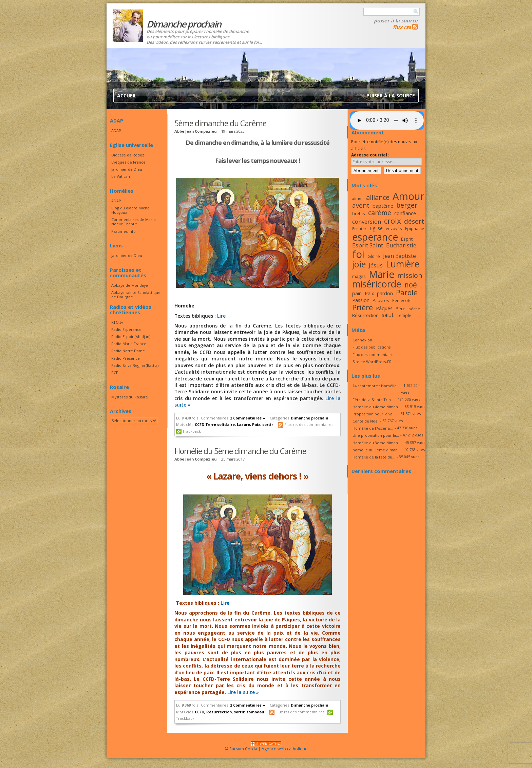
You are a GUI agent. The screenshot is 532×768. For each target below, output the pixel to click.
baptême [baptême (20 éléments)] (383, 206)
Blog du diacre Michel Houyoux (131, 210)
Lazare (243, 424)
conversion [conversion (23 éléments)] (367, 221)
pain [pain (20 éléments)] (357, 293)
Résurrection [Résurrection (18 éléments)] (365, 315)
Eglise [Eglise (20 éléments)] (376, 228)
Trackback (192, 431)
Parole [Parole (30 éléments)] (407, 293)
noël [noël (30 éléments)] (412, 285)
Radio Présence (126, 358)
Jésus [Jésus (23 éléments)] (376, 265)
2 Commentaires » (248, 418)
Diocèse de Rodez (128, 155)
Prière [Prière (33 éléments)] (363, 307)
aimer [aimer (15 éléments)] (358, 199)
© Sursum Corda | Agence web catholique (266, 747)
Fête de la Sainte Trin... (373, 400)
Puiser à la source (396, 20)
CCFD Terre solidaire (215, 424)
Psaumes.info (123, 231)
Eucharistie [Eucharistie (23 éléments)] (401, 245)
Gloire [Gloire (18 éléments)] (374, 256)
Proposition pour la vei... (375, 414)
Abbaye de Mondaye (130, 285)
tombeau (255, 712)
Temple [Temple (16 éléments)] (404, 315)
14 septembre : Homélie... (376, 386)
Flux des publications (372, 347)
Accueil (127, 96)
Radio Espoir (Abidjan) (131, 336)
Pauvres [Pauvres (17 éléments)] (381, 300)
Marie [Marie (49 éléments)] (382, 274)
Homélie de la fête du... (374, 457)
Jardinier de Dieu (127, 169)
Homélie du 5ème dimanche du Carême (240, 451)
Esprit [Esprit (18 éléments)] (407, 239)
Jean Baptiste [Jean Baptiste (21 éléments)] (400, 256)
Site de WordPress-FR (372, 362)
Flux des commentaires (374, 354)
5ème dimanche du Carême (220, 123)
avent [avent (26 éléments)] (361, 205)
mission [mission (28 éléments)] (410, 275)
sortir (268, 424)
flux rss (402, 27)
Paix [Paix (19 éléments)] (369, 293)
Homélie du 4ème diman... (377, 407)
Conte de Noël (366, 421)
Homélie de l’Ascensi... (373, 428)
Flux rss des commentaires (309, 424)
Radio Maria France (129, 344)
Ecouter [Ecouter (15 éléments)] (359, 229)
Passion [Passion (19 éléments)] (361, 300)
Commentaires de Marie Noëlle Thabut (134, 222)
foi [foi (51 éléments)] (358, 254)
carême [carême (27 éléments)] (380, 213)
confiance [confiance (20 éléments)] (405, 213)
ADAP (116, 130)
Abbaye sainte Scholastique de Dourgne (136, 295)
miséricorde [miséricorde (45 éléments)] (377, 284)
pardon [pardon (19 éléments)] (385, 293)
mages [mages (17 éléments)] (359, 276)
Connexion (362, 340)
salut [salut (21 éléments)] (388, 315)
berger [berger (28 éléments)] (407, 205)
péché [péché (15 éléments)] (414, 309)
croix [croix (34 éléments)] (393, 221)
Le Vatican (121, 176)
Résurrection (219, 712)
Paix (256, 424)
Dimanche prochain (309, 418)
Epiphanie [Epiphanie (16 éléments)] (415, 228)
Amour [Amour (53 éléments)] (408, 196)
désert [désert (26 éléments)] (414, 221)
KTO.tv (117, 322)
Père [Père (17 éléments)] (401, 308)
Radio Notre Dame (128, 351)
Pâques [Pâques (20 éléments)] (384, 308)
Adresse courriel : (370, 155)
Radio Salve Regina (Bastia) (135, 365)
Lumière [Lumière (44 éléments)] (403, 264)
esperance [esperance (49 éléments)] (375, 237)
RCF (115, 372)
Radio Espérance (126, 329)
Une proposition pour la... (376, 435)
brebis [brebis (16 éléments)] (359, 213)
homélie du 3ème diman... (377, 450)
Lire (221, 316)
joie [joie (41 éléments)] (359, 264)
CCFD (199, 712)
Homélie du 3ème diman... (377, 443)
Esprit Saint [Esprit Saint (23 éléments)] (368, 245)
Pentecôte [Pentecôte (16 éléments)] (402, 300)
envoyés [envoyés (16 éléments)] (394, 228)
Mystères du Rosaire (130, 397)
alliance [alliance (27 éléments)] (378, 197)
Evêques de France (128, 162)
